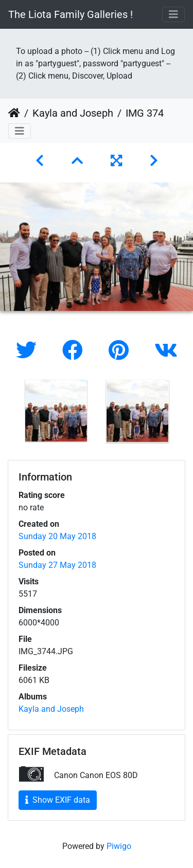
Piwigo (119, 846)
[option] (56, 411)
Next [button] (185, 413)
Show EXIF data (58, 800)
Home (14, 113)
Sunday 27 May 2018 (57, 565)
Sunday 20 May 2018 (57, 536)
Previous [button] (8, 413)
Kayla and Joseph (73, 113)
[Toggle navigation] (173, 14)
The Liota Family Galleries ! (71, 14)
